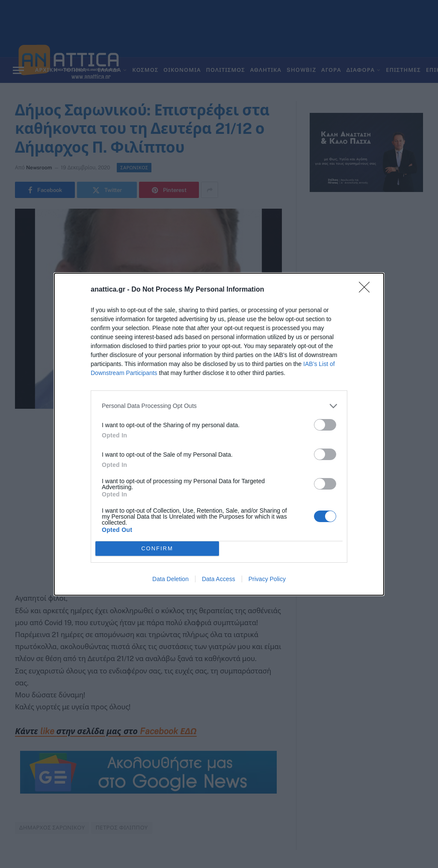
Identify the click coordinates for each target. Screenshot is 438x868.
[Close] (367, 290)
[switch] (325, 425)
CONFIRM (157, 548)
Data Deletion (170, 579)
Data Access (219, 579)
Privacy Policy (267, 579)
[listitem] (219, 406)
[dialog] (219, 434)
